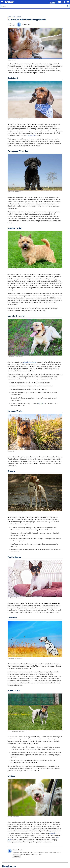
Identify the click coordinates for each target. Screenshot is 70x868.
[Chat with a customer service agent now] (60, 2)
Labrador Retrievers (30, 362)
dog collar (53, 833)
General (19, 17)
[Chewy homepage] (9, 2)
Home (9, 17)
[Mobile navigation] (2, 2)
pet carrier (31, 135)
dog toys (40, 403)
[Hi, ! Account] (64, 2)
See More (17, 856)
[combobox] (35, 6)
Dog (14, 17)
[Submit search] (68, 6)
